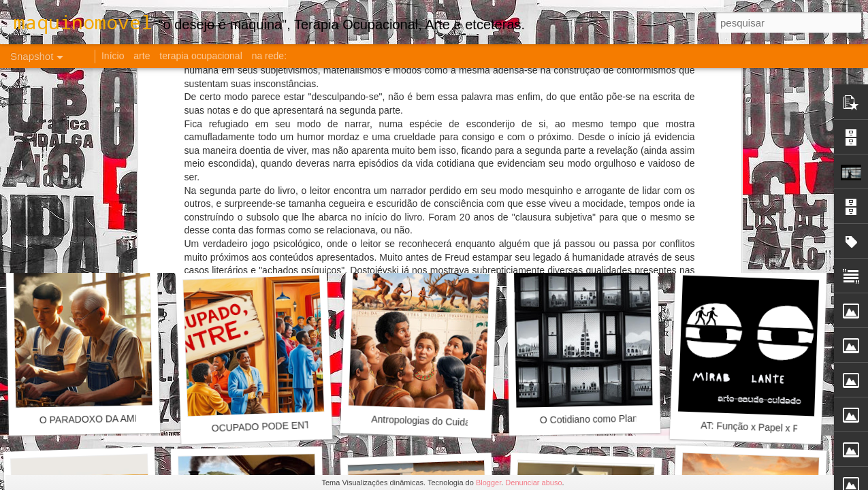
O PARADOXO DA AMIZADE (101, 419)
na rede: (269, 56)
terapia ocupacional (200, 56)
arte (142, 56)
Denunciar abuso (533, 483)
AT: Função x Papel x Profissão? (769, 428)
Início (113, 56)
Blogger (488, 483)
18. (745, 242)
